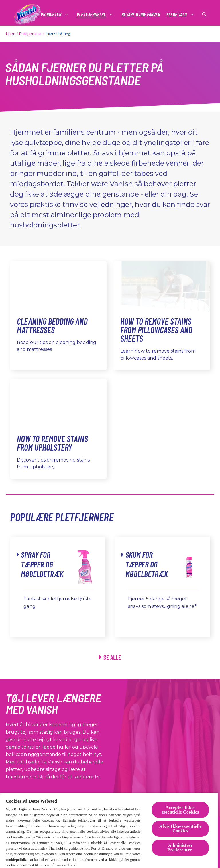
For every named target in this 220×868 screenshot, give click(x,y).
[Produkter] (51, 14)
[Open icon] (204, 14)
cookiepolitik (16, 860)
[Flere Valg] (177, 14)
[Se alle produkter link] (110, 657)
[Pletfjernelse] (92, 14)
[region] (109, 830)
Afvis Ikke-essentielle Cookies (180, 829)
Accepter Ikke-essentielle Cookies (180, 810)
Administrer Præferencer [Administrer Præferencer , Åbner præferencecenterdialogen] (180, 848)
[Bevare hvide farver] (141, 14)
